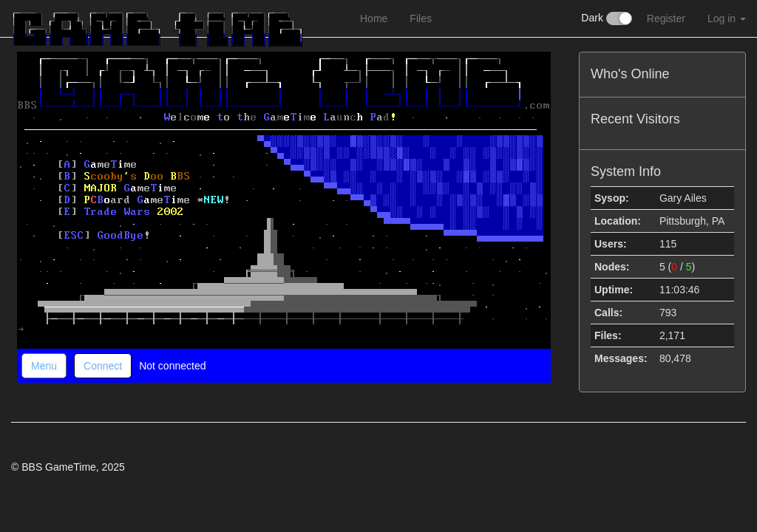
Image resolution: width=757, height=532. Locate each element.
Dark (606, 18)
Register (666, 18)
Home (374, 18)
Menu (44, 366)
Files (421, 18)
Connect (103, 366)
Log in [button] (727, 18)
